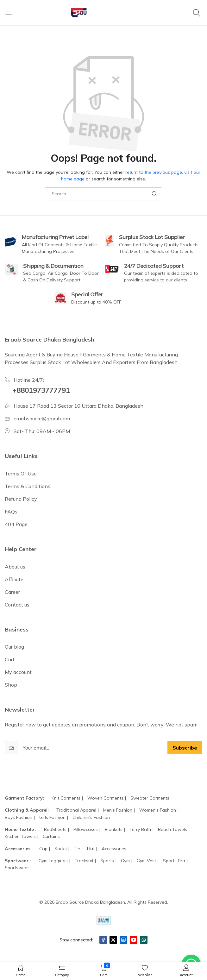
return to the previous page (154, 172)
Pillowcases (86, 829)
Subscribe (185, 748)
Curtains (51, 836)
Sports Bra (174, 861)
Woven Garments (105, 798)
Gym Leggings (53, 861)
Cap (43, 849)
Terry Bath (140, 829)
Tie (77, 849)
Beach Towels (172, 829)
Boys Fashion (19, 817)
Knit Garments (66, 798)
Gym (125, 861)
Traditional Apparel (76, 810)
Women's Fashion (158, 810)
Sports (107, 861)
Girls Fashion (52, 817)
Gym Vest (146, 861)
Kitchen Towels (20, 836)
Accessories (114, 849)
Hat (91, 849)
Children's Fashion (91, 817)
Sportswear (17, 868)
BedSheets (55, 829)
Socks (61, 849)
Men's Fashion (118, 810)
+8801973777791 (41, 390)
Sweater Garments (150, 798)
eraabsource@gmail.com (42, 418)
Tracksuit (84, 861)
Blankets (114, 829)
